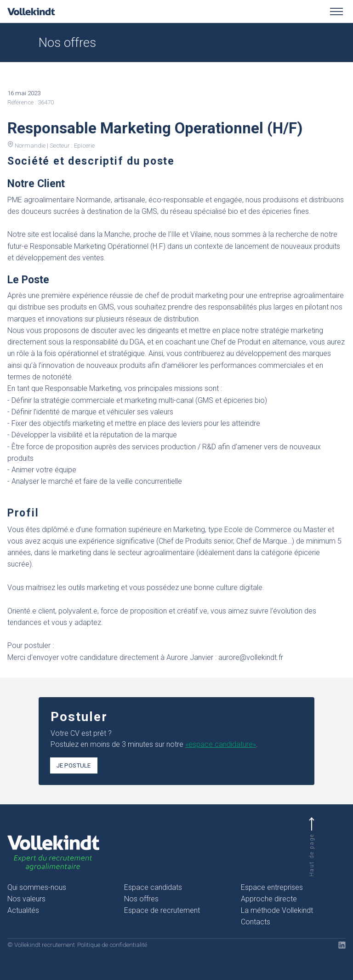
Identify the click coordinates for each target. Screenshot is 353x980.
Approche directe (269, 899)
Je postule (74, 765)
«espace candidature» (221, 744)
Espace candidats (153, 887)
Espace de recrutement (162, 910)
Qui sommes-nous (37, 887)
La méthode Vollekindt (277, 910)
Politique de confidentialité (112, 945)
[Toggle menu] (336, 11)
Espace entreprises (272, 887)
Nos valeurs (26, 899)
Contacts (256, 922)
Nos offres (141, 899)
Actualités (23, 910)
